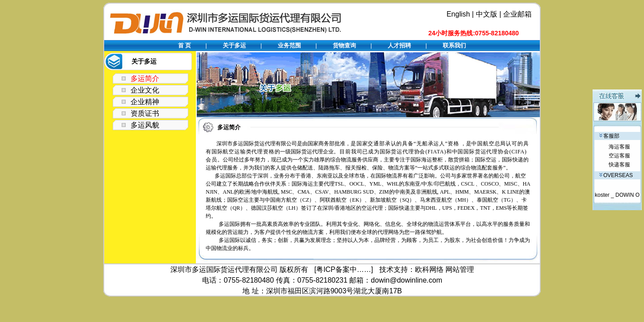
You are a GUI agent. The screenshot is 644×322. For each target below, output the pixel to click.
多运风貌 (145, 125)
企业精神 (145, 102)
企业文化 (145, 90)
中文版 (487, 14)
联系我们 (454, 45)
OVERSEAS (616, 175)
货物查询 (344, 45)
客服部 (609, 136)
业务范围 (289, 45)
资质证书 (145, 113)
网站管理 (460, 269)
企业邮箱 (517, 14)
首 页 (185, 45)
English (458, 14)
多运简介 (145, 78)
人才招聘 (399, 45)
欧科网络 (429, 269)
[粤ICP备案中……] (344, 269)
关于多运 (234, 45)
